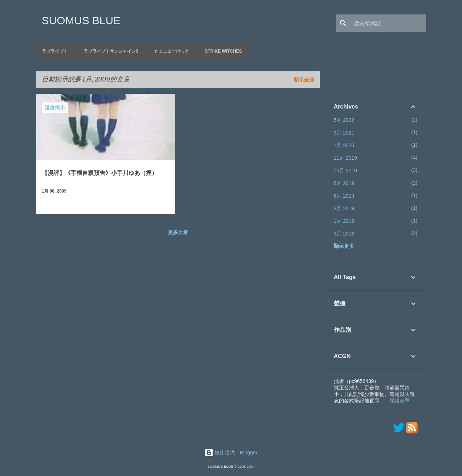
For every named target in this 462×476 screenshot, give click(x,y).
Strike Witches (224, 51)
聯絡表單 (400, 401)
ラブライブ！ (55, 51)
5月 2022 (344, 120)
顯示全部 (304, 80)
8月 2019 (344, 183)
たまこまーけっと (172, 51)
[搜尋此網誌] (388, 23)
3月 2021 (344, 133)
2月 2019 (344, 208)
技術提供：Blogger (231, 453)
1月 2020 (344, 145)
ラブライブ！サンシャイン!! (111, 51)
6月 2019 (344, 196)
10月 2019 (346, 171)
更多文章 (178, 232)
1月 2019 (344, 221)
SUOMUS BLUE (81, 20)
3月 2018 (344, 234)
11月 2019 (346, 158)
